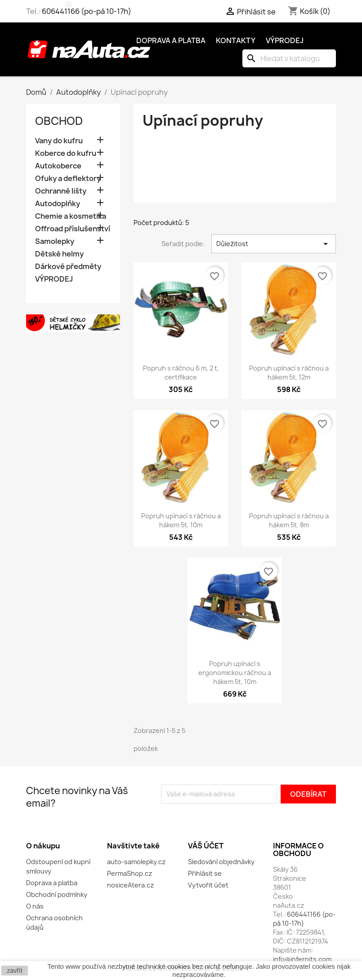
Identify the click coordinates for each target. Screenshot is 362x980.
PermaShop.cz (130, 873)
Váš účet (206, 846)
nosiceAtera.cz (130, 885)
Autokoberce (58, 166)
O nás (35, 906)
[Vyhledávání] (289, 58)
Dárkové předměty (68, 267)
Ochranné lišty (61, 191)
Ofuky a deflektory (68, 179)
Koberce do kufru (66, 153)
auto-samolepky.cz (136, 862)
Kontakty (236, 40)
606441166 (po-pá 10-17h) (87, 11)
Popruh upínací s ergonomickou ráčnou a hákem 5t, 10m (235, 673)
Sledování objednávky (221, 862)
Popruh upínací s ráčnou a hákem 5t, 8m (289, 520)
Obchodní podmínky (57, 894)
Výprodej (285, 40)
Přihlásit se (205, 873)
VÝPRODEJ (54, 279)
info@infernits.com (302, 959)
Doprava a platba (171, 40)
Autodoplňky (58, 204)
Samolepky (55, 241)
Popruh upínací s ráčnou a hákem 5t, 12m (289, 373)
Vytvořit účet (208, 885)
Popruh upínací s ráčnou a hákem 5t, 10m (181, 520)
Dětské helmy (59, 254)
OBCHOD (59, 121)
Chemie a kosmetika (71, 216)
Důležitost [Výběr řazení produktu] (274, 244)
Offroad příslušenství (73, 229)
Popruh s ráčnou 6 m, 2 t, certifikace (181, 373)
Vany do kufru (59, 141)
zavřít (14, 971)
